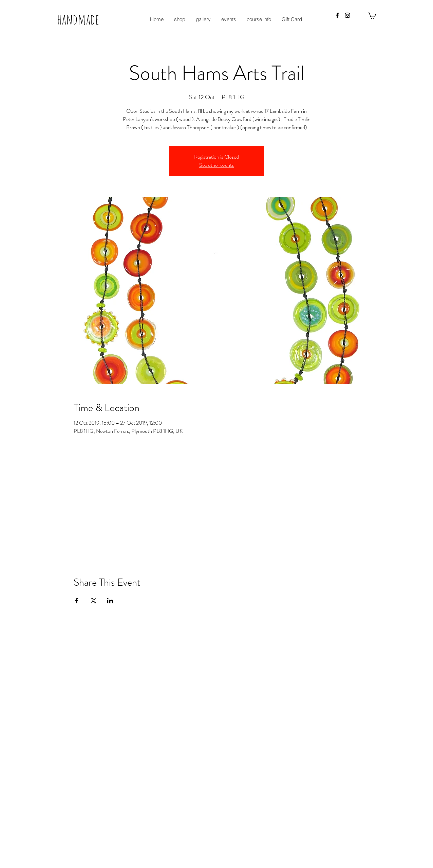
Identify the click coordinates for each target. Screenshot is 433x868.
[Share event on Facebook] (77, 601)
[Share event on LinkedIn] (110, 601)
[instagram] (347, 15)
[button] (372, 15)
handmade (78, 19)
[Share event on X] (93, 601)
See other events (216, 165)
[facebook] (337, 15)
